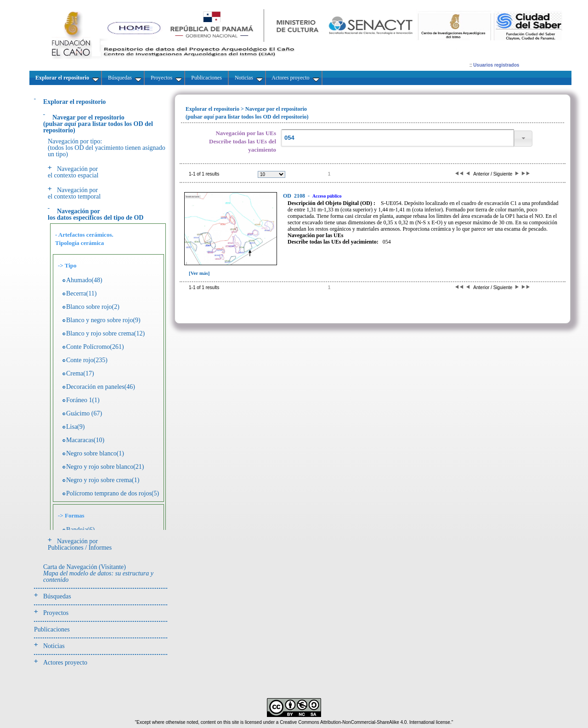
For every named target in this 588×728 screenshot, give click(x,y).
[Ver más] (199, 273)
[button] (523, 139)
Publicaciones (52, 629)
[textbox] (397, 138)
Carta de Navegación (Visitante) (98, 573)
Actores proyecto (65, 663)
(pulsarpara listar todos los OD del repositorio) (98, 124)
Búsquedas (57, 596)
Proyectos (56, 613)
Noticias (54, 646)
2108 (295, 196)
